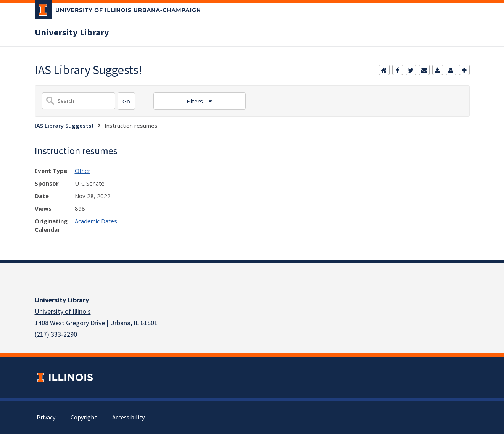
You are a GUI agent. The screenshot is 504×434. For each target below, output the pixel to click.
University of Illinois (63, 312)
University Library (72, 33)
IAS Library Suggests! (64, 126)
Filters (196, 101)
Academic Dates (96, 221)
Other (83, 171)
